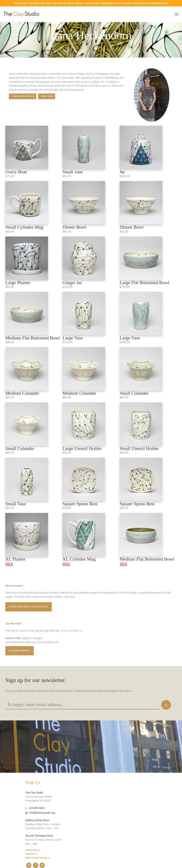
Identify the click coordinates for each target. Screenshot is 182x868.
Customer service (20, 651)
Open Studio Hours (36, 858)
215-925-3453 (35, 808)
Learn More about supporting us (29, 607)
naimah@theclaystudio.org (20, 642)
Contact (30, 854)
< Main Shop (47, 96)
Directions (32, 850)
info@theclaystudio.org (40, 813)
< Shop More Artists (23, 96)
